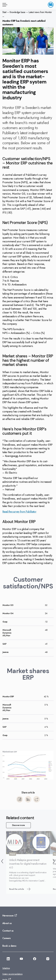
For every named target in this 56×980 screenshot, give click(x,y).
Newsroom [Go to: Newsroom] (8, 916)
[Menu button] (4, 5)
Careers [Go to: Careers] (7, 938)
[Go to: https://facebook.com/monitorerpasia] (35, 959)
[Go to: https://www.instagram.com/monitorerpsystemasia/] (48, 959)
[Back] (2, 862)
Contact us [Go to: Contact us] (8, 931)
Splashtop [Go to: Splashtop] (6, 968)
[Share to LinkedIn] (28, 799)
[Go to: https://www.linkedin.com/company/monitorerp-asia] (8, 959)
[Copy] (37, 799)
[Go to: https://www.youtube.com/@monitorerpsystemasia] (21, 959)
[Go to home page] (51, 5)
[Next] (54, 862)
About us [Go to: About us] (7, 923)
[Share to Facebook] (20, 799)
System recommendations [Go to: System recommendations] (12, 974)
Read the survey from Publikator (19, 512)
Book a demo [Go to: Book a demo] (9, 946)
